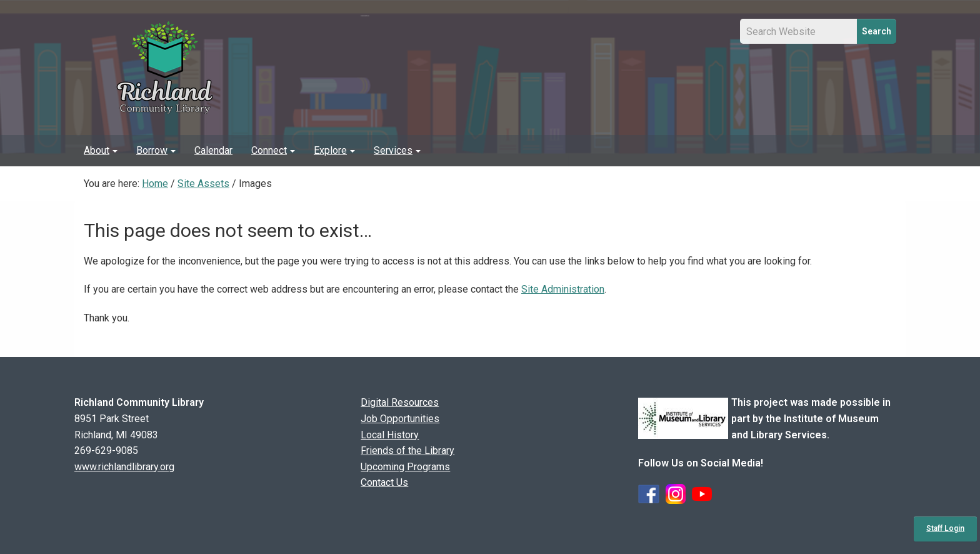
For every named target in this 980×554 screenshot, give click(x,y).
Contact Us (384, 482)
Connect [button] (273, 150)
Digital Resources (400, 402)
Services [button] (397, 150)
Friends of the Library (407, 451)
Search (877, 31)
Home (155, 184)
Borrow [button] (156, 150)
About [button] (101, 150)
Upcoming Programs (405, 467)
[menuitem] (101, 151)
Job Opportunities (400, 419)
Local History (390, 435)
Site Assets (203, 184)
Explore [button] (334, 150)
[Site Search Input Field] (799, 31)
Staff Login (945, 528)
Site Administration (563, 289)
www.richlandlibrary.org (124, 467)
